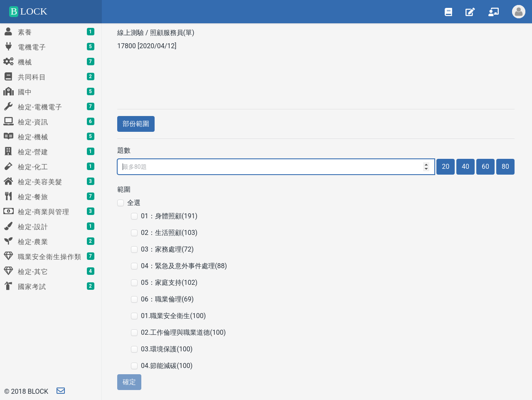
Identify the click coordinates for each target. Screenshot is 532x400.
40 (465, 167)
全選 (134, 203)
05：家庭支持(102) (169, 283)
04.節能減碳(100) (167, 366)
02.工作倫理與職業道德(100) (183, 332)
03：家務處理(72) (167, 249)
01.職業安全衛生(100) (173, 316)
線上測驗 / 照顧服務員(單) (157, 33)
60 (485, 167)
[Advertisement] (316, 79)
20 (446, 167)
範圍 (124, 189)
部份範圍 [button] (136, 124)
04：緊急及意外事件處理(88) (184, 266)
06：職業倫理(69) (167, 299)
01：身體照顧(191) (169, 216)
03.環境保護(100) (167, 349)
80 (505, 167)
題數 (124, 150)
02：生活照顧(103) (169, 233)
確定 (129, 382)
